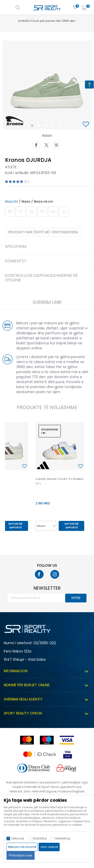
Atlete (11, 167)
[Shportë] (84, 8)
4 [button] (54, 127)
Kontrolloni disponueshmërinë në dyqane (47, 278)
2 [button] (40, 127)
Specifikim (47, 247)
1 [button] (33, 127)
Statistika (40, 838)
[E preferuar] (75, 7)
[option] (47, 85)
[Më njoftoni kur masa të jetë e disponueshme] (10, 212)
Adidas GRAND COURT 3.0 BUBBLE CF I (60, 481)
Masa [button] (26, 202)
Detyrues (18, 838)
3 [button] (47, 127)
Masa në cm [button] (43, 202)
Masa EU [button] (12, 202)
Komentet (47, 261)
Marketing (63, 838)
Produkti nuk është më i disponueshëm (43, 232)
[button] (86, 125)
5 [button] (61, 127)
